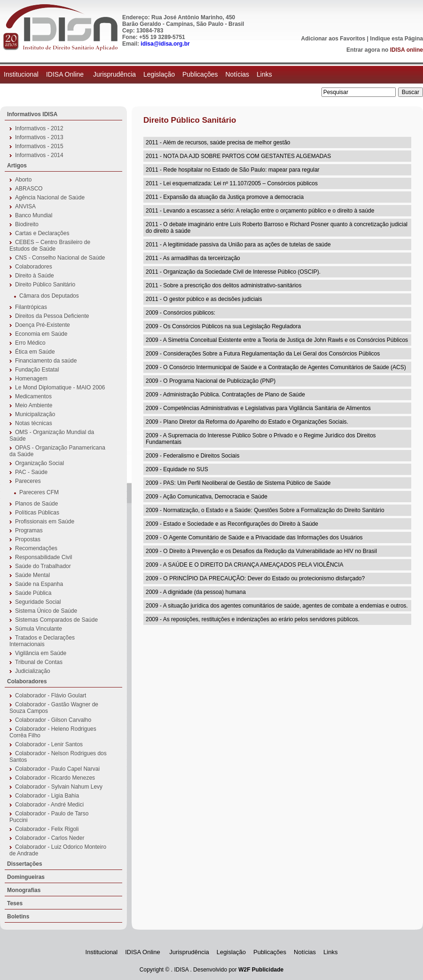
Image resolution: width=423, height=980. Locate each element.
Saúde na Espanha (39, 584)
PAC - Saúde (31, 472)
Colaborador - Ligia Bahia (47, 796)
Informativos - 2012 (39, 128)
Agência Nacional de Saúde (50, 198)
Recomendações (36, 548)
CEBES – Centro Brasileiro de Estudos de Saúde (50, 245)
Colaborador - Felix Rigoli (47, 829)
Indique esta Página (396, 39)
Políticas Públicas (37, 513)
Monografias (24, 890)
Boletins (18, 917)
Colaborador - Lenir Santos (49, 744)
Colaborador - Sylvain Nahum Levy (59, 787)
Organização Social (39, 463)
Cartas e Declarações (42, 233)
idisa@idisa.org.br (165, 44)
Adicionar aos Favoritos (333, 39)
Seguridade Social (38, 602)
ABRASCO (29, 189)
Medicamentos (33, 396)
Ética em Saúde (35, 352)
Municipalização (35, 414)
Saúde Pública (33, 593)
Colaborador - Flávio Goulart (51, 695)
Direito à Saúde (35, 276)
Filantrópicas (31, 307)
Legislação (159, 74)
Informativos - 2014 (39, 155)
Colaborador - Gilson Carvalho (53, 720)
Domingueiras (26, 877)
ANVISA (25, 206)
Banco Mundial (34, 215)
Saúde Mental (32, 575)
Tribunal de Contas (39, 662)
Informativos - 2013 (39, 137)
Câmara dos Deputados (49, 296)
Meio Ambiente (34, 405)
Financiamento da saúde (46, 361)
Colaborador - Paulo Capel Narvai (57, 769)
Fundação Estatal (37, 370)
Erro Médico (30, 343)
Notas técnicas (34, 423)
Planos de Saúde (36, 504)
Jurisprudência (114, 74)
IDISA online (407, 50)
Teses (15, 903)
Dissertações (25, 864)
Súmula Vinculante (39, 629)
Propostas (28, 539)
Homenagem (31, 379)
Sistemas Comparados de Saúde (56, 620)
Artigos (17, 166)
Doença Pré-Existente (43, 325)
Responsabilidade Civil (43, 557)
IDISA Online (66, 74)
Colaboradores (34, 267)
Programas (29, 530)
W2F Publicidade (261, 970)
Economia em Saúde (41, 334)
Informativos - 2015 (39, 146)
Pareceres (28, 481)
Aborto (23, 180)
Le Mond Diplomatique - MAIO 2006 (60, 387)
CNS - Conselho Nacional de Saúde (60, 258)
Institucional (21, 74)
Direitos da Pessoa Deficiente (52, 316)
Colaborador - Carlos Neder (50, 838)
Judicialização (33, 671)
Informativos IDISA (32, 114)
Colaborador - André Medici (49, 805)
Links (264, 74)
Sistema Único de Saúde (46, 611)
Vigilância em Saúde (41, 653)
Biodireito (27, 224)
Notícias (237, 74)
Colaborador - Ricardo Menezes (55, 778)
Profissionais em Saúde (45, 522)
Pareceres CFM (39, 492)
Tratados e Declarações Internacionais (42, 641)
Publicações (200, 74)
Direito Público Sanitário (45, 285)
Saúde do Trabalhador (43, 566)
